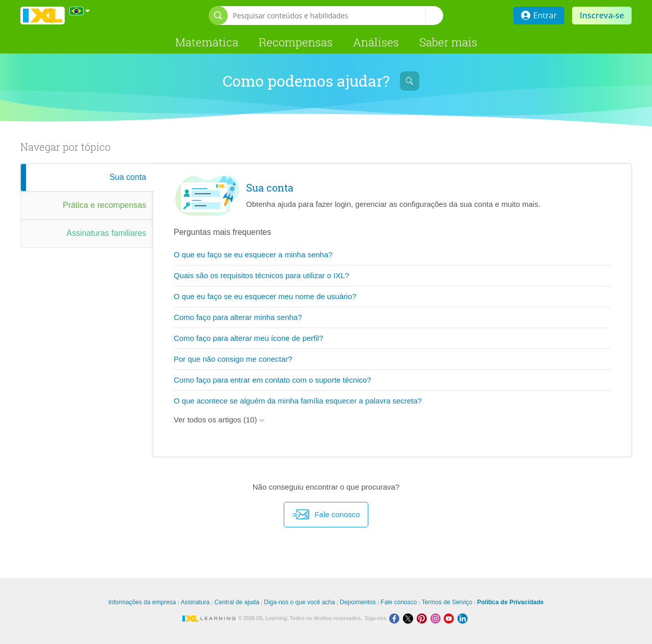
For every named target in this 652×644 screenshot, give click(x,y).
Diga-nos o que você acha (299, 602)
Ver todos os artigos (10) (219, 420)
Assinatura (195, 602)
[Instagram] (437, 618)
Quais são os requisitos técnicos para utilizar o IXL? (261, 275)
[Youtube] (451, 618)
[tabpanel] (392, 310)
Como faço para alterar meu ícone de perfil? (249, 338)
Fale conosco (326, 515)
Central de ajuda (237, 602)
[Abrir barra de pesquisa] (218, 16)
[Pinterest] (424, 618)
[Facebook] (396, 618)
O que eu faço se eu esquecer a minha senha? (253, 254)
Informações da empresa (142, 602)
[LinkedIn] (464, 618)
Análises (376, 42)
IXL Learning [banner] (43, 16)
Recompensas (296, 42)
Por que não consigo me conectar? (233, 359)
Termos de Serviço (447, 602)
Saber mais (448, 42)
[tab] (87, 178)
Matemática (207, 42)
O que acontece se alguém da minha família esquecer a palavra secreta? (298, 401)
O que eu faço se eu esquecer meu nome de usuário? (265, 296)
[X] (410, 618)
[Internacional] (80, 11)
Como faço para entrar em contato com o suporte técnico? (273, 380)
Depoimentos (358, 602)
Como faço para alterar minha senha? (238, 317)
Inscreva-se (602, 15)
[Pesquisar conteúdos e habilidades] (329, 16)
